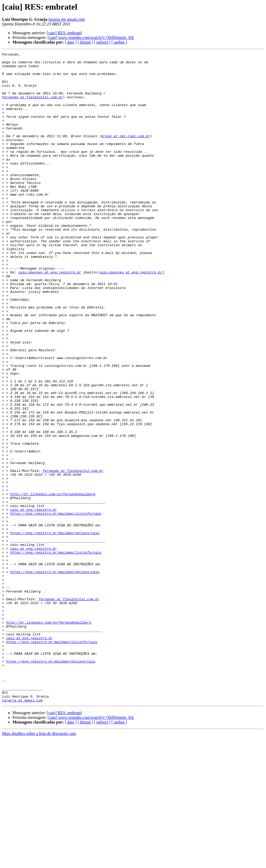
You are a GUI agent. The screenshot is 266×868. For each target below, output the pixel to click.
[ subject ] (102, 42)
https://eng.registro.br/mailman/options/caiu (55, 629)
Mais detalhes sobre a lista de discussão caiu (39, 863)
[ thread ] (85, 42)
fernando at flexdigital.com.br (32, 106)
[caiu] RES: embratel (64, 33)
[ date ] (71, 42)
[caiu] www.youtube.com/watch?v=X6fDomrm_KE (91, 37)
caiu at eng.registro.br (33, 601)
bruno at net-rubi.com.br (126, 153)
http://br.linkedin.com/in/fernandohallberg (53, 583)
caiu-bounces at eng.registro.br (50, 316)
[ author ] (119, 42)
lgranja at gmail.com (22, 830)
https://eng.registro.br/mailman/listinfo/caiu (56, 606)
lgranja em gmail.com (66, 19)
